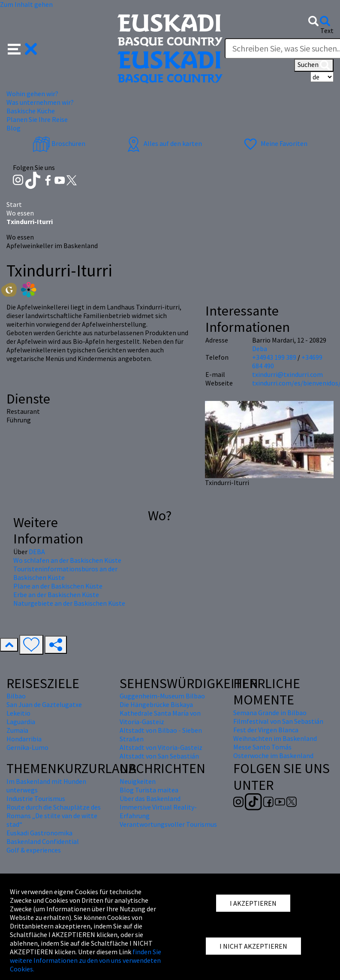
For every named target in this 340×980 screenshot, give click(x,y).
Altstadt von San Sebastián (159, 756)
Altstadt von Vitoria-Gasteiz (161, 747)
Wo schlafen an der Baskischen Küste (67, 560)
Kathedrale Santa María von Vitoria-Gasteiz (160, 717)
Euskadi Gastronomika (39, 833)
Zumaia (17, 730)
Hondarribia (24, 739)
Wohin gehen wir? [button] (32, 94)
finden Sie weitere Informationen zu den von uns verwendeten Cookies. (86, 960)
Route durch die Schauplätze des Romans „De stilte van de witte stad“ (54, 816)
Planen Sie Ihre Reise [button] (37, 119)
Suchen (314, 65)
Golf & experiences (34, 850)
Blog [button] (14, 128)
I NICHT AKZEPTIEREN (253, 946)
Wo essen (20, 213)
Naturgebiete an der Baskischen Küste (69, 603)
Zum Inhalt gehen (26, 4)
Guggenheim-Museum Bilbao (162, 696)
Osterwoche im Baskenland (273, 755)
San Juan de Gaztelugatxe (44, 704)
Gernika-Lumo (27, 747)
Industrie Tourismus (36, 798)
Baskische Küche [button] (31, 111)
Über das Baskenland (150, 798)
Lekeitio (18, 713)
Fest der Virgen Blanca (266, 730)
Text (327, 30)
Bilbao (16, 696)
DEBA (37, 552)
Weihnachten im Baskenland (275, 738)
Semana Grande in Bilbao (270, 713)
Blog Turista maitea (149, 790)
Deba (260, 349)
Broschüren (59, 143)
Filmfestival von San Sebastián (278, 721)
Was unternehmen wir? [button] (40, 102)
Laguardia (21, 722)
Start (14, 204)
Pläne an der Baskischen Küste (58, 586)
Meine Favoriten (275, 143)
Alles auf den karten (163, 143)
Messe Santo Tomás (262, 747)
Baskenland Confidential (43, 841)
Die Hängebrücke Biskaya (156, 704)
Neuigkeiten (138, 781)
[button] (23, 48)
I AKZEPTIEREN (253, 903)
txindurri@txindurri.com (287, 374)
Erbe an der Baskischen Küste (56, 595)
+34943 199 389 (274, 357)
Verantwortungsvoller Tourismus (168, 824)
